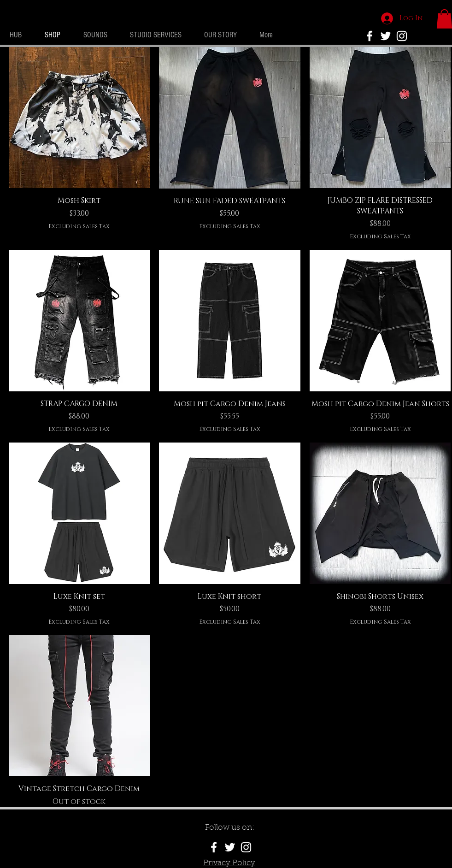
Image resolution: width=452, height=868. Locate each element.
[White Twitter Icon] (386, 36)
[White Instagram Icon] (402, 36)
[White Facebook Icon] (214, 847)
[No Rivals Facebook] (370, 36)
